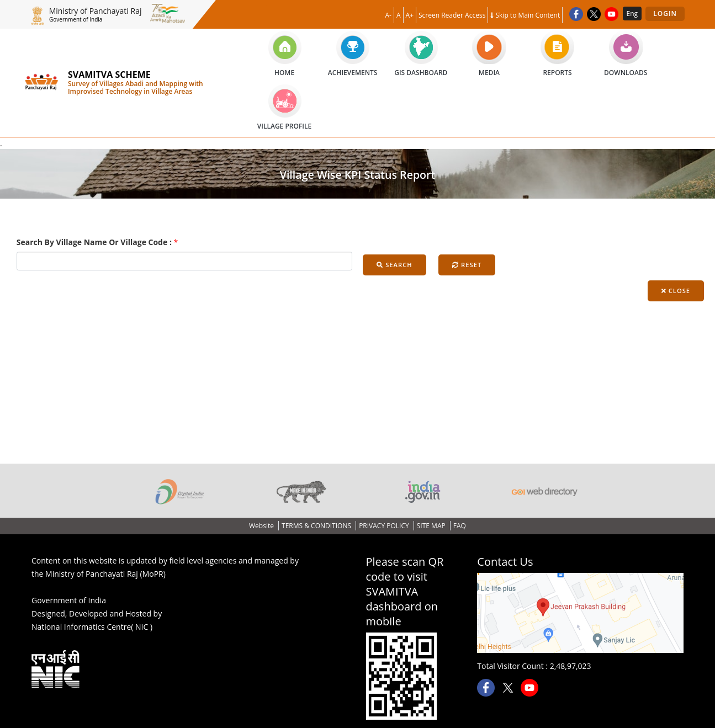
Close (676, 291)
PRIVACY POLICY (385, 526)
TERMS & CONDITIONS (317, 526)
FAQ (460, 526)
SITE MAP (432, 526)
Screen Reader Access (452, 15)
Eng (632, 14)
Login (665, 14)
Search (394, 265)
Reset (467, 265)
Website (262, 526)
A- (388, 15)
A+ (410, 15)
